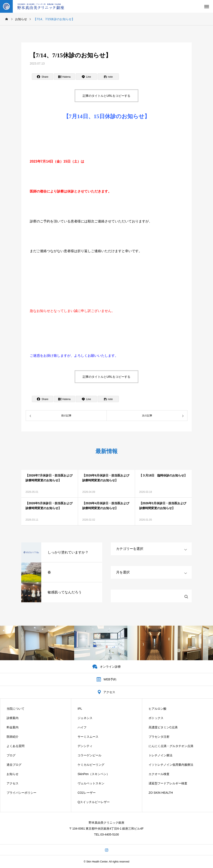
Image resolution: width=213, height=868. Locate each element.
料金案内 (13, 727)
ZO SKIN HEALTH (161, 793)
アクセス (13, 783)
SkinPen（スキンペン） (94, 774)
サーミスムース (88, 737)
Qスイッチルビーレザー (94, 802)
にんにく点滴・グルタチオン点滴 (171, 746)
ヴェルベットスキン (91, 783)
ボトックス (156, 718)
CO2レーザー (87, 793)
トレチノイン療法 (160, 755)
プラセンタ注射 (159, 737)
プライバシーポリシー (21, 793)
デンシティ (85, 746)
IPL (80, 709)
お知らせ (13, 774)
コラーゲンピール (89, 755)
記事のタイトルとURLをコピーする (106, 96)
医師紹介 (13, 737)
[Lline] (86, 77)
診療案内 (13, 718)
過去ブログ (14, 765)
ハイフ (82, 727)
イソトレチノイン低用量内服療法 (171, 765)
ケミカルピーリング (91, 765)
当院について (16, 709)
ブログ (11, 755)
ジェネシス (85, 718)
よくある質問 (16, 746)
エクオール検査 (159, 774)
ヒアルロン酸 (158, 709)
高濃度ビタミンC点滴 (163, 727)
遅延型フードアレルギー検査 (168, 783)
